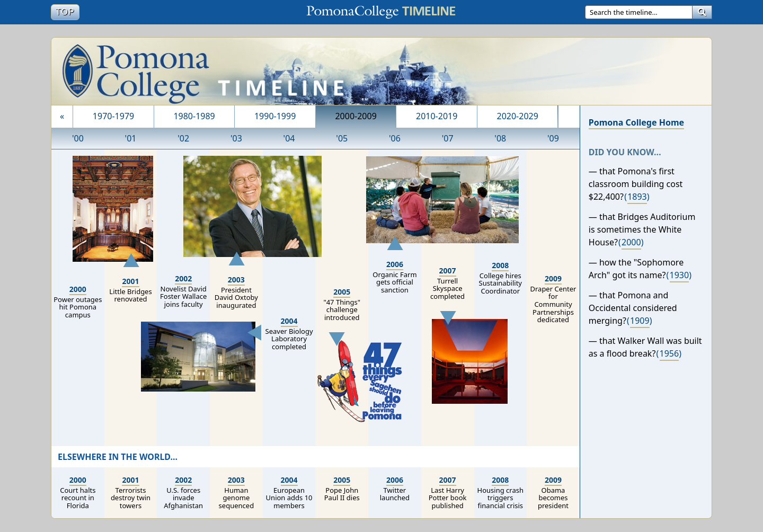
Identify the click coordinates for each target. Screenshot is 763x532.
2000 (78, 289)
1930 (680, 275)
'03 (236, 138)
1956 (669, 353)
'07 (448, 138)
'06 (395, 138)
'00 (78, 138)
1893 (637, 197)
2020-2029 (518, 116)
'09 (553, 138)
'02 (183, 138)
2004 (289, 321)
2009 (553, 278)
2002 (183, 278)
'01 (131, 138)
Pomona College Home (636, 122)
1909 (640, 321)
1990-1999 (275, 116)
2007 (448, 271)
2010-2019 (437, 116)
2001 (130, 281)
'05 (342, 138)
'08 (500, 138)
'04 (289, 138)
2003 (236, 280)
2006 (395, 264)
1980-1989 (194, 116)
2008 (500, 265)
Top (67, 11)
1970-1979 (113, 116)
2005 (342, 292)
